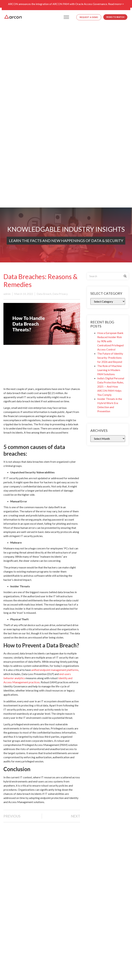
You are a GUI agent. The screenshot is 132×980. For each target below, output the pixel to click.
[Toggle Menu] (66, 17)
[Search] (125, 276)
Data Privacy (60, 294)
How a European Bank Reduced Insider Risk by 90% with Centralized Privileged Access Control (110, 341)
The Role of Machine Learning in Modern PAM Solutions (109, 370)
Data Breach (44, 294)
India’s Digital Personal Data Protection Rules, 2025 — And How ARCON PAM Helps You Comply (111, 386)
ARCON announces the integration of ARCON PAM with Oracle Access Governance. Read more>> (66, 4)
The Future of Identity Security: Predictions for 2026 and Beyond (110, 358)
